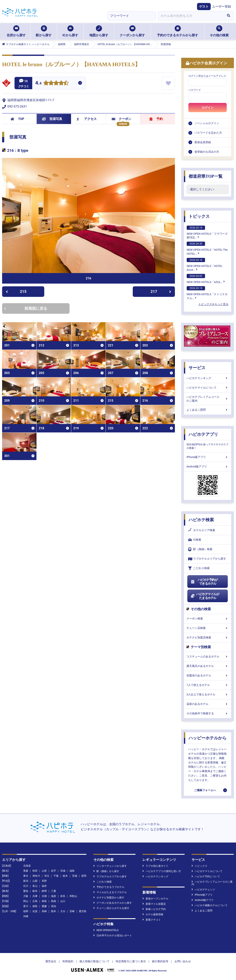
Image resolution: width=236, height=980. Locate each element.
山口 (63, 901)
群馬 (84, 876)
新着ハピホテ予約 (154, 909)
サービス (197, 368)
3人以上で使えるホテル (208, 694)
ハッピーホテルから (208, 738)
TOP (17, 119)
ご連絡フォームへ (205, 790)
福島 (72, 871)
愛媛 (44, 906)
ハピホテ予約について (206, 876)
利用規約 (68, 961)
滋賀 (54, 896)
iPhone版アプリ (208, 457)
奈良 (63, 896)
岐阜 (35, 891)
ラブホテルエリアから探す (207, 559)
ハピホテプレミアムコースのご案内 (208, 399)
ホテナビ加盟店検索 (208, 637)
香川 (26, 906)
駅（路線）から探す (106, 871)
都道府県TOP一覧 (206, 176)
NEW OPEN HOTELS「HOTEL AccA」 (205, 265)
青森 (26, 871)
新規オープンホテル (155, 899)
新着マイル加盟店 (154, 904)
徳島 (35, 906)
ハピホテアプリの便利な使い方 (162, 871)
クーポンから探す (132, 31)
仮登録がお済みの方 (207, 152)
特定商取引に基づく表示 (131, 961)
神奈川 (36, 876)
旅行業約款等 (160, 961)
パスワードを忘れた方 (208, 133)
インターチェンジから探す (110, 866)
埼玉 (47, 876)
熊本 (54, 911)
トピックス (199, 216)
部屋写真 (52, 119)
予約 (156, 119)
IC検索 (195, 540)
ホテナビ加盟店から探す (109, 898)
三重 (54, 891)
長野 (44, 881)
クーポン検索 (208, 619)
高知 (54, 906)
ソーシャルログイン (207, 123)
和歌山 (73, 896)
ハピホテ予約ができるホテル (204, 582)
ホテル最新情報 (153, 914)
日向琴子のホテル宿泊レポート (113, 936)
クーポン (121, 119)
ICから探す (70, 31)
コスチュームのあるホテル (208, 656)
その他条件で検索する (208, 713)
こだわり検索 (199, 568)
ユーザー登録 (221, 7)
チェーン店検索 (208, 628)
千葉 (56, 876)
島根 (54, 901)
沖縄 (26, 916)
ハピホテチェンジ (203, 890)
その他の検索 (219, 31)
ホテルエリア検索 (202, 530)
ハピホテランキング (208, 378)
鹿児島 (83, 911)
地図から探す (99, 31)
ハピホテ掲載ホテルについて (210, 905)
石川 (26, 886)
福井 (44, 886)
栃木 (65, 876)
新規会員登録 (203, 142)
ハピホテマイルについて (208, 388)
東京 (26, 876)
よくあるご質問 (208, 410)
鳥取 (44, 901)
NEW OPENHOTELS (106, 930)
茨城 (75, 876)
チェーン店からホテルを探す (111, 908)
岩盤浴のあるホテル (208, 675)
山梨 (35, 881)
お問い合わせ (183, 961)
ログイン (208, 108)
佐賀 (35, 911)
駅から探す (44, 31)
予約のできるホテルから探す (178, 31)
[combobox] (190, 16)
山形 (44, 871)
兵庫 (35, 896)
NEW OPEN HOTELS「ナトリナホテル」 (207, 293)
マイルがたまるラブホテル (110, 892)
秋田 (35, 871)
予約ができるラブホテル (109, 887)
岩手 (54, 871)
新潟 (26, 881)
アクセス (87, 119)
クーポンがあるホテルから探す (113, 903)
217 (161, 291)
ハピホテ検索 (201, 520)
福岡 (26, 911)
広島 (35, 901)
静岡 (44, 891)
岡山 (26, 901)
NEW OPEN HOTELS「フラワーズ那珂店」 (207, 232)
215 (16, 291)
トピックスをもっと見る (213, 304)
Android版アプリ (208, 466)
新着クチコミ (152, 920)
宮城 (63, 871)
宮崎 (72, 911)
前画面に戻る (26, 308)
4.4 (38, 83)
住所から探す (16, 31)
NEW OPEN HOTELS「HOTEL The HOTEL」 (207, 248)
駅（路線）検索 (200, 549)
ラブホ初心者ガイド (155, 866)
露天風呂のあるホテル (208, 666)
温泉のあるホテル (208, 704)
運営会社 (51, 961)
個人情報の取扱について (95, 961)
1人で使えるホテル (208, 685)
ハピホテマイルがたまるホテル (205, 596)
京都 (44, 896)
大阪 (26, 896)
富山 (35, 886)
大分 (63, 911)
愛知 (26, 891)
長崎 (44, 911)
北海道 (27, 866)
